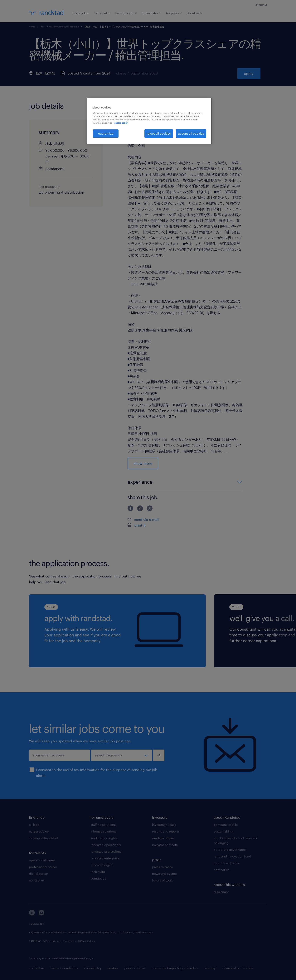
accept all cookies (191, 133)
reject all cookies (159, 133)
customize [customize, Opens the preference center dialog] (106, 133)
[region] (149, 121)
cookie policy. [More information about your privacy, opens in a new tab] (121, 123)
